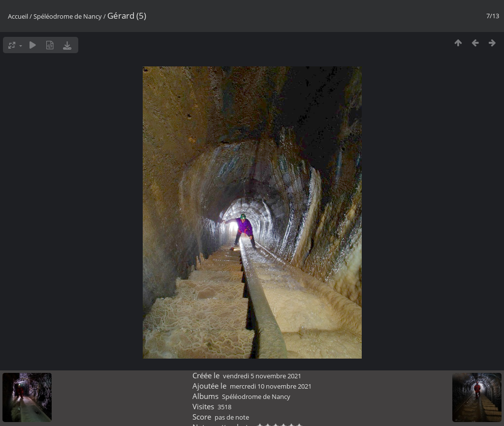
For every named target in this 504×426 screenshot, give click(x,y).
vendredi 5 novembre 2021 (262, 376)
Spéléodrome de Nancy (68, 16)
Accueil (18, 16)
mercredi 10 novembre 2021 (271, 386)
